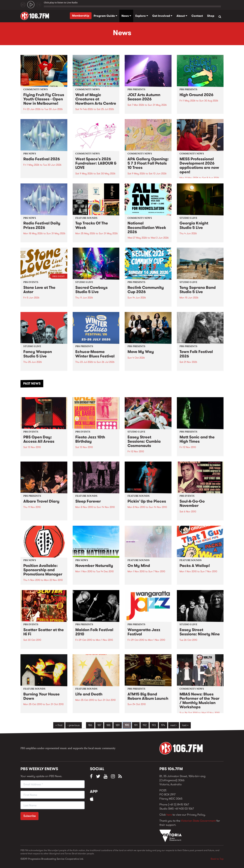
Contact (197, 16)
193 (154, 725)
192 (145, 725)
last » (185, 725)
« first (59, 725)
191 (136, 725)
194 (163, 725)
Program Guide (105, 16)
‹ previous (74, 725)
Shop (211, 16)
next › (174, 725)
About (182, 16)
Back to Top (217, 859)
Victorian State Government (198, 821)
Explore (142, 16)
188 (108, 725)
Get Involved (162, 16)
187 (99, 725)
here (169, 815)
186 (90, 725)
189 (118, 725)
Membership (81, 16)
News (126, 16)
